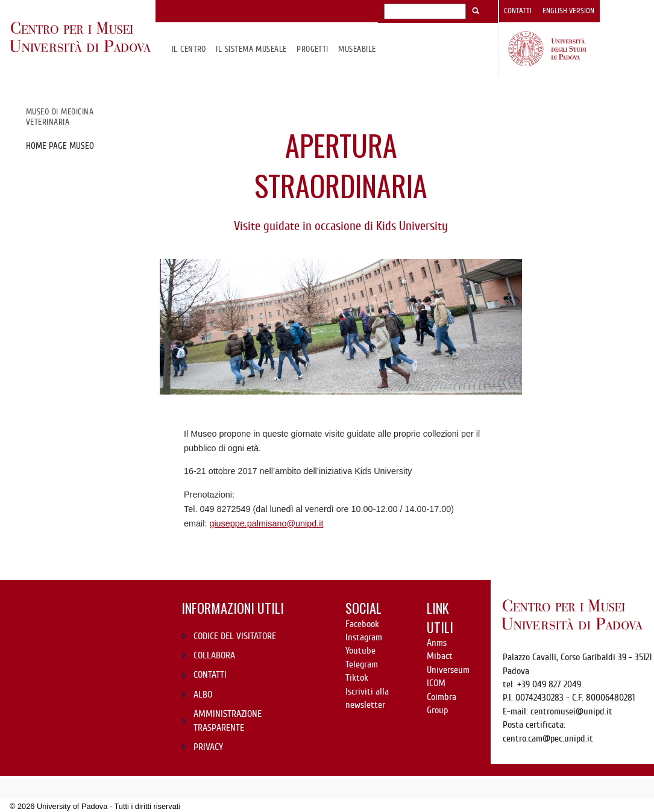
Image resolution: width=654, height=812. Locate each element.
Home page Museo (60, 146)
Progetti (313, 49)
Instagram (364, 637)
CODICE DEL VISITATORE (235, 636)
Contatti (518, 11)
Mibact (440, 656)
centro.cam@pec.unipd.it (548, 739)
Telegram (362, 664)
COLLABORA (214, 655)
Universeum (448, 670)
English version (568, 11)
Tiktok (357, 678)
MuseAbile (357, 49)
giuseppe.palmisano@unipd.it (266, 523)
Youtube (360, 651)
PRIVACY (208, 747)
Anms (437, 643)
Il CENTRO (189, 49)
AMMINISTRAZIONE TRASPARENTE (228, 720)
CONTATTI (210, 675)
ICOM (436, 683)
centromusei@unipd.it (571, 711)
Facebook (362, 624)
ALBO (203, 695)
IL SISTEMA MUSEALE (251, 49)
